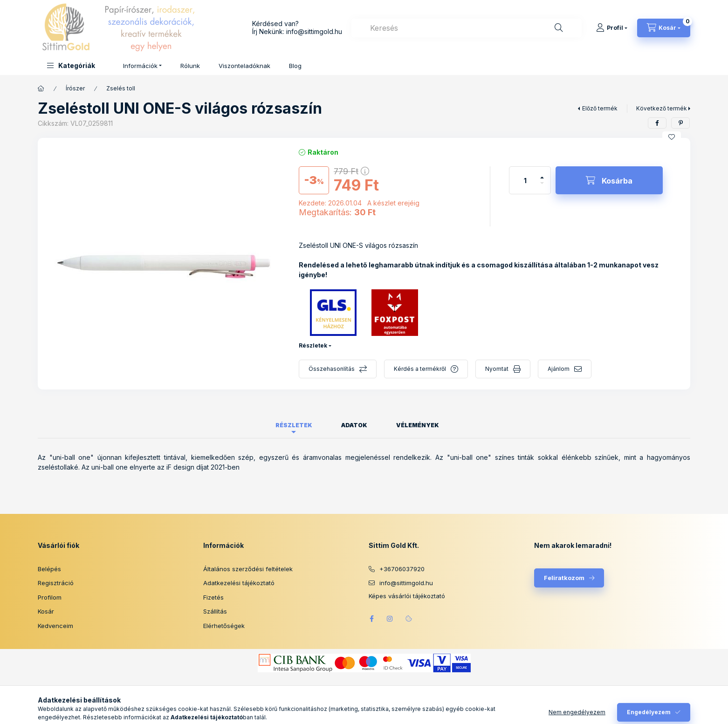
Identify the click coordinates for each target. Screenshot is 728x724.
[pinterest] (680, 123)
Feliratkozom (564, 578)
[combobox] (467, 28)
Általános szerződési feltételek (248, 569)
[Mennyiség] (525, 180)
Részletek (313, 345)
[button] (71, 65)
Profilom (50, 597)
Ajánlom (559, 369)
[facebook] (657, 123)
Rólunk (190, 66)
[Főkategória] (41, 89)
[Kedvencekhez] (672, 137)
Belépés (49, 569)
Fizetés (213, 597)
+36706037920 (402, 569)
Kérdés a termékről (420, 369)
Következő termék (662, 108)
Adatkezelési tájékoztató (239, 583)
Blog (295, 66)
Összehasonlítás (332, 369)
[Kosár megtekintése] (664, 28)
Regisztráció (56, 583)
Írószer (75, 88)
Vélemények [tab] (418, 425)
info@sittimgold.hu (314, 31)
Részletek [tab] (294, 425)
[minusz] (542, 187)
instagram (390, 619)
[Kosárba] (609, 180)
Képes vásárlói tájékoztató (407, 596)
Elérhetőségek (224, 626)
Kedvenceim (55, 626)
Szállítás (215, 611)
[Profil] (612, 28)
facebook (371, 619)
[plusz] (542, 174)
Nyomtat (497, 369)
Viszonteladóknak (244, 66)
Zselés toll (121, 88)
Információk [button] (140, 66)
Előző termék (600, 108)
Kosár (46, 611)
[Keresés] (559, 28)
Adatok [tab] (354, 425)
